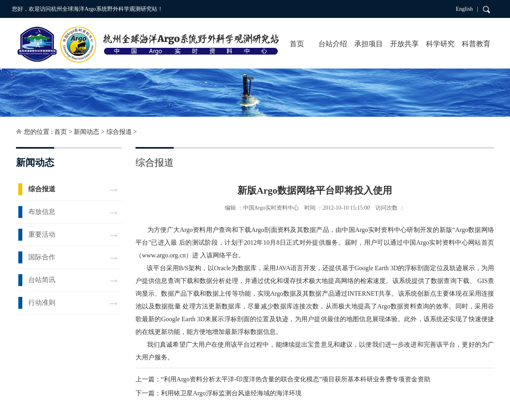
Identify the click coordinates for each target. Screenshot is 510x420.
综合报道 (119, 132)
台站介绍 (333, 44)
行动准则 (42, 303)
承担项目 (369, 44)
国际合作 (42, 257)
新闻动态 (86, 132)
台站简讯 (42, 280)
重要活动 (42, 235)
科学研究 (440, 44)
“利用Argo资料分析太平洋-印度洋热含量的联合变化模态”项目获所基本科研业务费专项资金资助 (296, 379)
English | (467, 9)
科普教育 (476, 44)
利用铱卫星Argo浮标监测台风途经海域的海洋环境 (231, 393)
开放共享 (404, 44)
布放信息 (42, 212)
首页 (297, 44)
